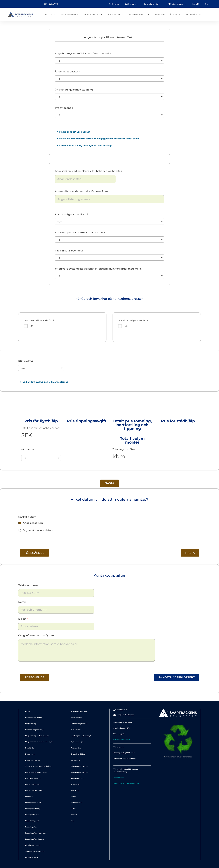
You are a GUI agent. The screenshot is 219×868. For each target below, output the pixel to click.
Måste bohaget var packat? (75, 132)
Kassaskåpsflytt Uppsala (35, 839)
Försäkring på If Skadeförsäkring (126, 783)
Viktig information (177, 4)
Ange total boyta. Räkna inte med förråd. (109, 37)
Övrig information (153, 4)
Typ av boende (64, 108)
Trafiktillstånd (119, 778)
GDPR (73, 809)
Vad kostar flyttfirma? (79, 724)
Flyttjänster (114, 4)
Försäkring (75, 790)
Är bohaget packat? (67, 72)
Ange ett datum (33, 523)
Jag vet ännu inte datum (38, 530)
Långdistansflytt (32, 857)
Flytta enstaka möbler (34, 718)
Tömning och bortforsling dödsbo (38, 766)
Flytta (50, 14)
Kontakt (196, 4)
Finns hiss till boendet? (69, 251)
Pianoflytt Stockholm (33, 803)
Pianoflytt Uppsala (32, 821)
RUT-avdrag (26, 361)
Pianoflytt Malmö (32, 815)
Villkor (73, 797)
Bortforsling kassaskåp (34, 790)
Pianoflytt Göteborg (33, 809)
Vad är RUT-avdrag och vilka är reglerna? (45, 382)
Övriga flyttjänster (168, 14)
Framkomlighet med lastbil (72, 214)
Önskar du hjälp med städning (74, 90)
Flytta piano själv (77, 742)
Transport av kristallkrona (35, 851)
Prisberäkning (195, 14)
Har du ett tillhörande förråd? (41, 320)
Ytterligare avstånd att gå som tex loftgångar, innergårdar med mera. (98, 269)
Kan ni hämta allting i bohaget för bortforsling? (86, 145)
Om (207, 4)
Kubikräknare (76, 730)
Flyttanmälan (76, 748)
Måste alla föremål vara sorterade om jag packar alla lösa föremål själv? (99, 139)
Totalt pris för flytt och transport (40, 428)
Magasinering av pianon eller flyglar (39, 742)
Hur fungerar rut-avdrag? (81, 736)
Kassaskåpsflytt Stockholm (36, 833)
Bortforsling (93, 14)
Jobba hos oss (131, 4)
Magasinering (70, 14)
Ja (32, 326)
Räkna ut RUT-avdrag (79, 766)
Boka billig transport (79, 712)
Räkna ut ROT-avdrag (79, 772)
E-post (22, 619)
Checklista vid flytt (78, 754)
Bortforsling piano (32, 784)
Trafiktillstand (76, 803)
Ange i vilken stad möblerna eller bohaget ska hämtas (88, 171)
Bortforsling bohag (33, 760)
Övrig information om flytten (36, 635)
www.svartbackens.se (122, 740)
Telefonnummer (28, 585)
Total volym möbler (124, 449)
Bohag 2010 (76, 760)
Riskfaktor (28, 450)
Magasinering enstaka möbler (37, 736)
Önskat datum (27, 517)
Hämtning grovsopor (33, 778)
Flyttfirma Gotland (32, 845)
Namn (22, 602)
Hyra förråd (30, 748)
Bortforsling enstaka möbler (36, 772)
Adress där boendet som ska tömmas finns (82, 191)
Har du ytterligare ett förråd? (135, 320)
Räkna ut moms (77, 778)
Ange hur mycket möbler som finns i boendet (83, 54)
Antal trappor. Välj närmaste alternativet (80, 233)
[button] (109, 132)
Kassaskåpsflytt (139, 14)
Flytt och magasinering (34, 730)
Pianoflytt (115, 14)
